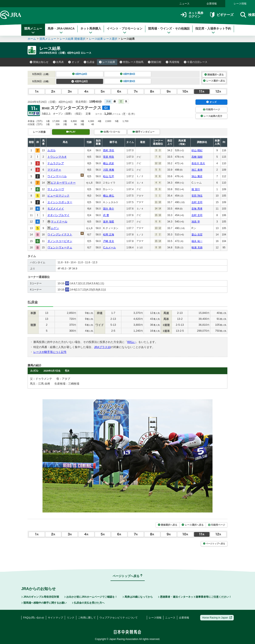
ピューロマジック (58, 196)
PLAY (71, 132)
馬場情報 (173, 62)
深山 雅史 (197, 176)
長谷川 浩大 (198, 163)
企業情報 (212, 4)
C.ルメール (109, 248)
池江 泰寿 (197, 170)
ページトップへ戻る (214, 544)
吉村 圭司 (197, 202)
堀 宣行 (196, 189)
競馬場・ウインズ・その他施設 (169, 30)
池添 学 (196, 222)
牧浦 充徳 (197, 248)
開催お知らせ (39, 62)
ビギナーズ (222, 15)
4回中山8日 (80, 74)
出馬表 (58, 62)
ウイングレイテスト (60, 234)
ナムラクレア (56, 163)
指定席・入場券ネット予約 (213, 30)
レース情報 (240, 4)
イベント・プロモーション (125, 30)
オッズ (74, 62)
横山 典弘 (108, 196)
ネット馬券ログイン (192, 15)
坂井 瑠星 (108, 222)
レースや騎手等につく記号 (50, 352)
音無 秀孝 (197, 209)
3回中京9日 (128, 81)
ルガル (52, 150)
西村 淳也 (108, 150)
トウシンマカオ (57, 157)
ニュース (184, 4)
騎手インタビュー (144, 132)
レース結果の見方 (211, 116)
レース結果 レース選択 (103, 39)
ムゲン (55, 228)
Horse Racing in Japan (217, 618)
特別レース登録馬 (132, 62)
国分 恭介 (108, 209)
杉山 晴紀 (197, 150)
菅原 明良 (108, 157)
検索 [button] (248, 15)
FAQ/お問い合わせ (34, 618)
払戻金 (89, 62)
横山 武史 (108, 163)
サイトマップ (55, 618)
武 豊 (106, 215)
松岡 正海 (108, 235)
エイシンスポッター (60, 202)
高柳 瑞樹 (197, 157)
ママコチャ (54, 170)
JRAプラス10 (102, 347)
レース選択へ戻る (214, 81)
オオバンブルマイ (58, 215)
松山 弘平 (108, 176)
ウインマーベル (57, 176)
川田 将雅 (108, 170)
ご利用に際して (87, 618)
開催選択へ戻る (214, 75)
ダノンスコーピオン (60, 241)
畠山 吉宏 (197, 235)
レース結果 (107, 62)
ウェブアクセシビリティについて (119, 618)
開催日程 (155, 62)
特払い (131, 342)
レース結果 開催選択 (73, 39)
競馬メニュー (33, 30)
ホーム (32, 39)
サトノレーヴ (56, 189)
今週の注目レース (196, 62)
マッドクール (59, 222)
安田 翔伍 (197, 196)
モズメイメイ (56, 209)
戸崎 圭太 (108, 241)
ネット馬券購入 (91, 30)
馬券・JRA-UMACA (61, 30)
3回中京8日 (128, 74)
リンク (71, 618)
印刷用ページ (211, 109)
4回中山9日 (80, 81)
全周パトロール (110, 132)
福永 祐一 (197, 241)
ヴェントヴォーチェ (60, 247)
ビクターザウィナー (63, 183)
